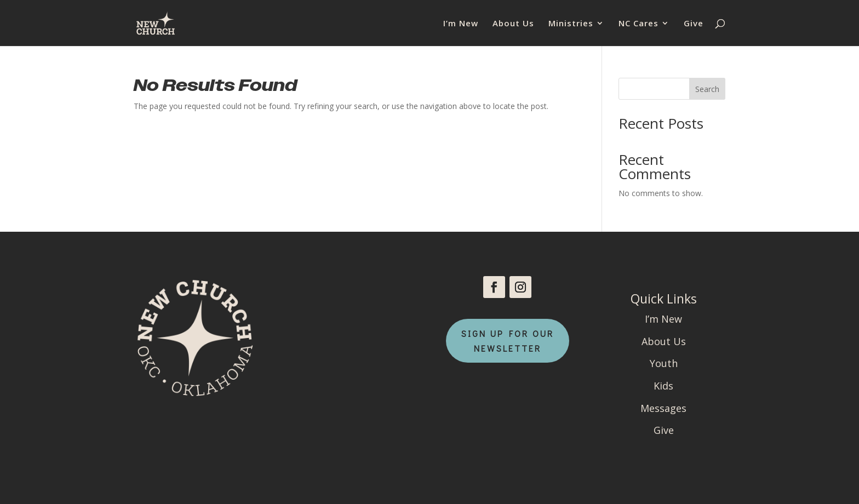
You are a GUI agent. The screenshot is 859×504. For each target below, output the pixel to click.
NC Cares (638, 24)
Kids (663, 386)
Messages (663, 408)
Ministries (571, 24)
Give (694, 24)
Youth (664, 363)
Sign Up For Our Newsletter (508, 341)
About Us (513, 24)
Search (707, 89)
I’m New (461, 24)
